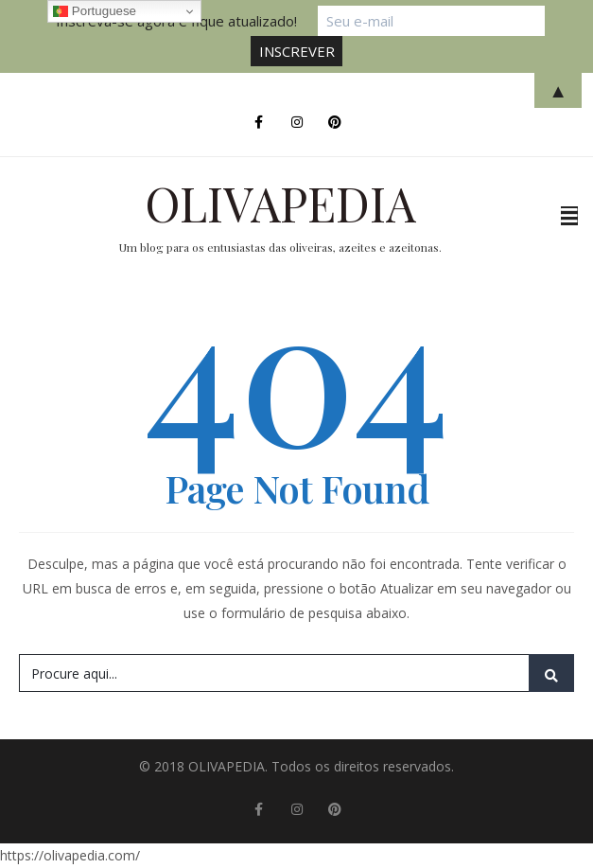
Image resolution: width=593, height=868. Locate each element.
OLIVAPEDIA (280, 203)
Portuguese (95, 11)
